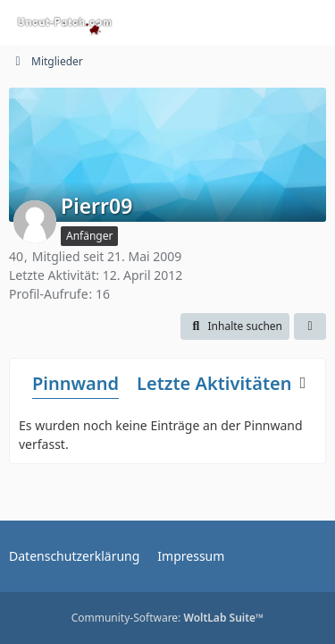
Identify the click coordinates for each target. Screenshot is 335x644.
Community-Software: (168, 618)
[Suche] (222, 22)
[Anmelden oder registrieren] (267, 22)
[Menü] (312, 22)
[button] (235, 326)
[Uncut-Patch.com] (65, 22)
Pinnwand (75, 383)
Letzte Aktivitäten (214, 383)
